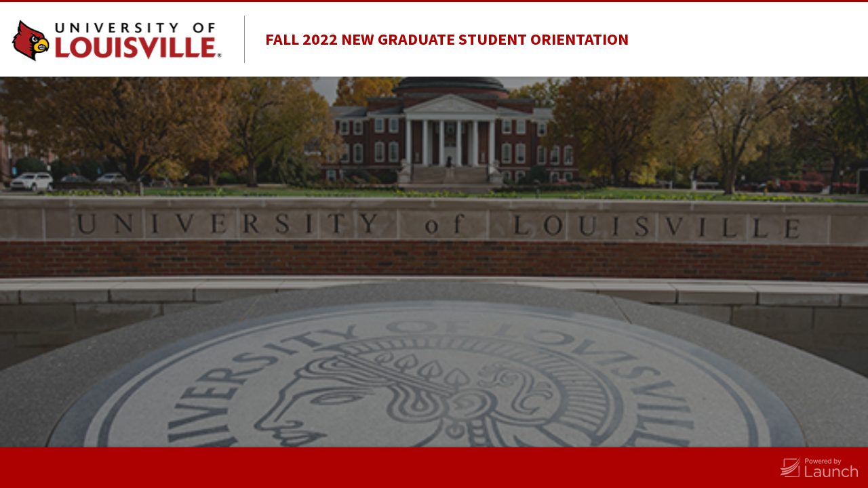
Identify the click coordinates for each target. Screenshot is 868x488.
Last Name (483, 232)
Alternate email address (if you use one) (500, 371)
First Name (484, 184)
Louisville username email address (495, 295)
